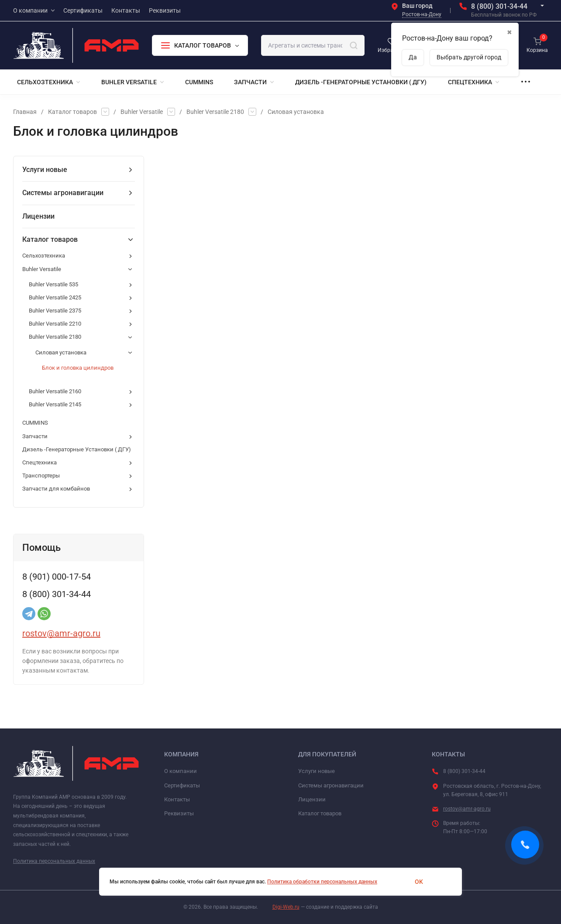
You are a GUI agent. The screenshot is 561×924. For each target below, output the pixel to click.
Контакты (177, 799)
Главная (25, 112)
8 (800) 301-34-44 (499, 6)
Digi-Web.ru (286, 907)
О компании (181, 771)
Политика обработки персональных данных (322, 882)
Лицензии (312, 799)
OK (419, 882)
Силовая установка (296, 112)
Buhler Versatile (142, 112)
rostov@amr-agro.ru (61, 633)
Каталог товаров (72, 112)
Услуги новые (317, 771)
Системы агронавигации (331, 785)
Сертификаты (182, 785)
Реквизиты (179, 813)
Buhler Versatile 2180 (215, 112)
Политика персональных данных (54, 861)
